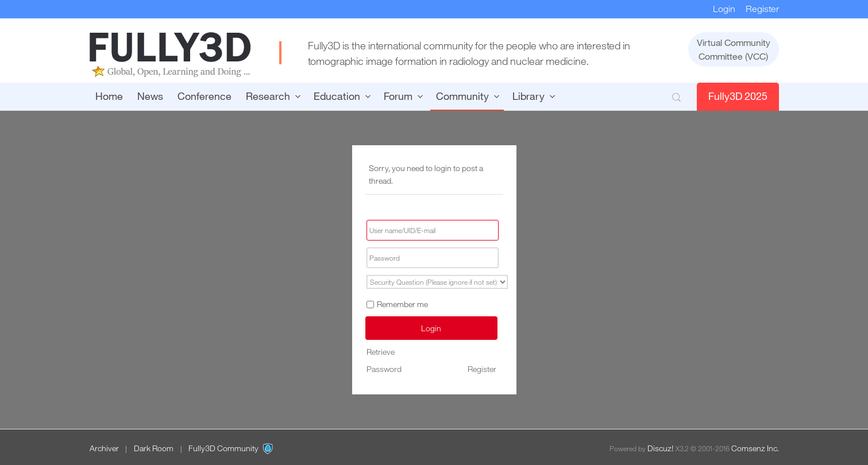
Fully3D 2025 (738, 96)
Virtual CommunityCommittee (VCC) (734, 49)
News (150, 96)
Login (724, 9)
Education (337, 96)
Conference (205, 96)
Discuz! (661, 448)
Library (528, 96)
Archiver (104, 448)
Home (109, 96)
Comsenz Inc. (755, 448)
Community (462, 96)
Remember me (397, 304)
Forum (398, 96)
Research (268, 96)
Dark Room (154, 448)
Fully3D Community (223, 448)
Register (762, 9)
